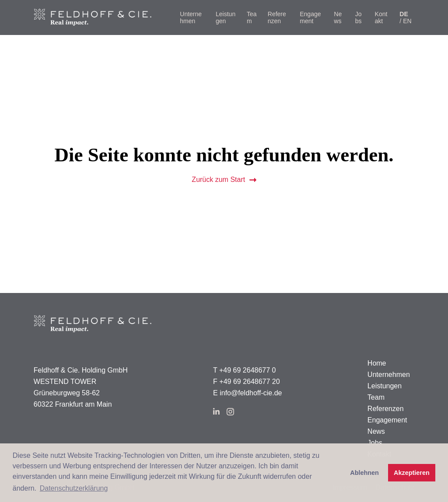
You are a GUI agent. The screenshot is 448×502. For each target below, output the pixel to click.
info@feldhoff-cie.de (251, 393)
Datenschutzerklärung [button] (74, 488)
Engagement (310, 17)
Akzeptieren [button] (412, 473)
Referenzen (277, 17)
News (338, 17)
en (407, 21)
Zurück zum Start (224, 180)
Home (377, 363)
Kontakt (381, 17)
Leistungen (226, 17)
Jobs (359, 17)
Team (252, 17)
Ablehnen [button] (364, 473)
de (404, 14)
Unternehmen (191, 17)
